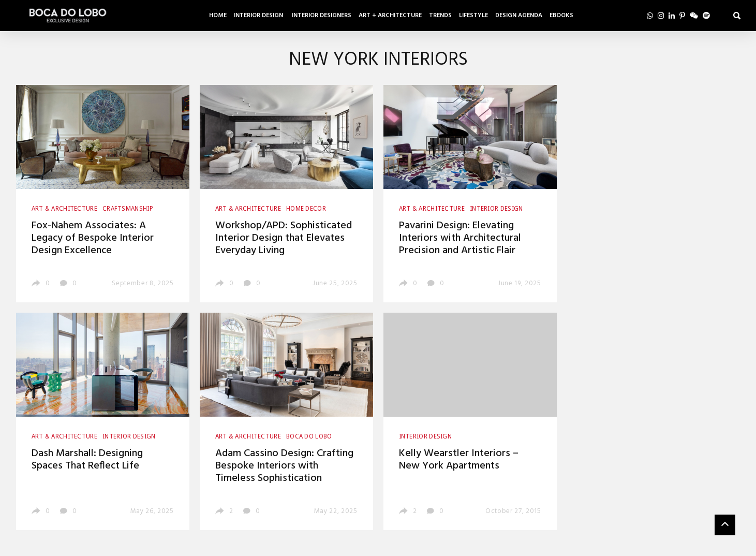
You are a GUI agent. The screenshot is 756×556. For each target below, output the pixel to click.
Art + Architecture (390, 16)
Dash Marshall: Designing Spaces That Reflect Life (87, 460)
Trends (440, 16)
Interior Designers (322, 16)
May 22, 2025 (336, 511)
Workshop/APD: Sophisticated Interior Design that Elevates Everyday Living (284, 238)
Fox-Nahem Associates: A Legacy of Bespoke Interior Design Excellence (93, 238)
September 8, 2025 (143, 283)
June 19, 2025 (519, 283)
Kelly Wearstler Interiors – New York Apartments (459, 460)
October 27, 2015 (513, 511)
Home (218, 16)
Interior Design (259, 16)
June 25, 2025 (335, 283)
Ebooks (561, 16)
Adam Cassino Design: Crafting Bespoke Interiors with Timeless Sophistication (284, 466)
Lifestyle (473, 16)
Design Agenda (519, 16)
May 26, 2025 (152, 511)
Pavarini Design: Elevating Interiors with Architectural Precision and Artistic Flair (460, 238)
